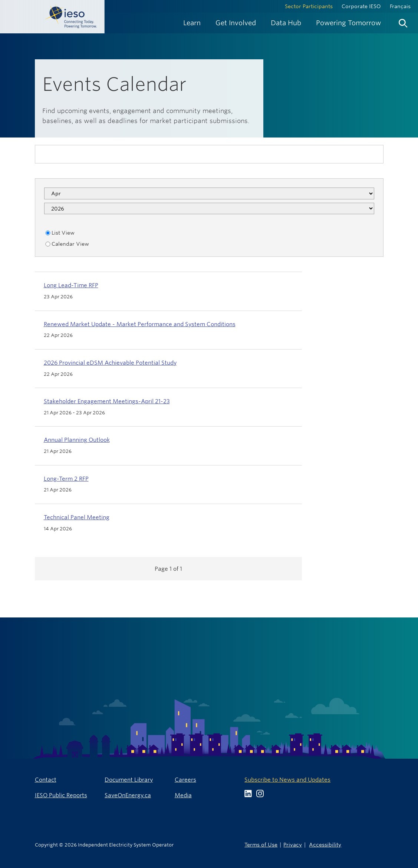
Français (400, 6)
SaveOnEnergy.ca (128, 795)
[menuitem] (192, 23)
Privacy (293, 844)
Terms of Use (261, 844)
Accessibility (325, 844)
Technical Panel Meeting (77, 517)
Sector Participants (309, 6)
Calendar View (67, 244)
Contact (46, 780)
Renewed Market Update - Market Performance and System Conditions (140, 324)
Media (183, 795)
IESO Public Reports (61, 795)
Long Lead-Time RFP (71, 285)
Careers (185, 780)
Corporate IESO (361, 6)
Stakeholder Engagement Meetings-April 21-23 (107, 401)
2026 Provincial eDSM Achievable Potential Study (110, 363)
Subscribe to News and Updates (287, 780)
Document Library (129, 780)
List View (59, 233)
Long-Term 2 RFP (66, 479)
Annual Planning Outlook (77, 440)
